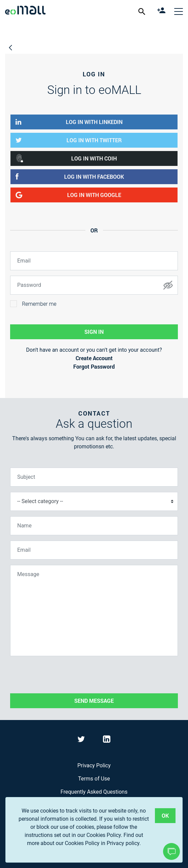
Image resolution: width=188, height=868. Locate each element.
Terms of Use (94, 779)
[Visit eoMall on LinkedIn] (107, 740)
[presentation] (61, 675)
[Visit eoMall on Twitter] (82, 740)
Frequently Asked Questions (94, 792)
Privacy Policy (94, 765)
